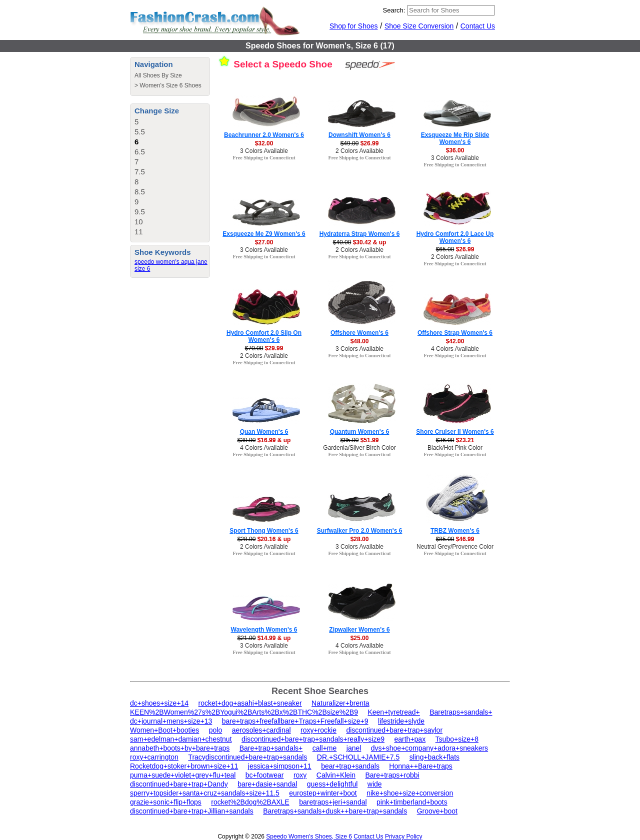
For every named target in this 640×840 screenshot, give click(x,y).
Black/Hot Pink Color (455, 448)
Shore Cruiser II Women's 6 (455, 432)
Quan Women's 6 (264, 432)
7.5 (140, 172)
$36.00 (455, 150)
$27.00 (264, 242)
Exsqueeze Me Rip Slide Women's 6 (455, 138)
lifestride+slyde (401, 721)
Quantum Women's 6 (360, 432)
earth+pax (410, 739)
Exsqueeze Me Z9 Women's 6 (264, 234)
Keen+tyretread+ (393, 712)
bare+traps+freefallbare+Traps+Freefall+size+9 (295, 721)
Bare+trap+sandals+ (271, 748)
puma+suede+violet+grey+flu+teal (183, 775)
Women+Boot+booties (164, 730)
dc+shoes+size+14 (159, 703)
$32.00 (264, 143)
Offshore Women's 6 (359, 333)
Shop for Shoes (354, 26)
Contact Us (478, 26)
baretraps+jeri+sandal (333, 802)
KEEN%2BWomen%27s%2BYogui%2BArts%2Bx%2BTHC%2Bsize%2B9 (244, 712)
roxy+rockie (318, 730)
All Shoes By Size (158, 75)
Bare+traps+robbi (392, 775)
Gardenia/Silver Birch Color (359, 448)
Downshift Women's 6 (359, 135)
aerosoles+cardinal (261, 730)
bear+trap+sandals (350, 766)
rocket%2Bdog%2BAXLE (250, 802)
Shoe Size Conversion (419, 26)
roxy (300, 775)
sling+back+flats (434, 757)
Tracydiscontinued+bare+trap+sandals (247, 757)
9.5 (140, 212)
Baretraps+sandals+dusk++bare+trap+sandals (335, 811)
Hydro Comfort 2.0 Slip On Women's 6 (264, 336)
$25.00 (360, 638)
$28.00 (360, 539)
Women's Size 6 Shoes (170, 85)
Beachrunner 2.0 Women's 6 (264, 135)
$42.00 (455, 341)
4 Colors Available (455, 349)
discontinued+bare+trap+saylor (394, 730)
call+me (325, 748)
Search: (394, 10)
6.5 (140, 152)
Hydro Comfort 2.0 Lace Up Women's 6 (455, 237)
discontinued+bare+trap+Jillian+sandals (192, 811)
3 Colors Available (264, 151)
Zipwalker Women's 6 (359, 630)
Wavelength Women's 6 (264, 630)
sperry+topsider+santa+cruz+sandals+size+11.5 (205, 793)
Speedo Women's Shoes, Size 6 (309, 837)
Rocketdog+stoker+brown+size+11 (184, 766)
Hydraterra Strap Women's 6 (360, 234)
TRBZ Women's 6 (455, 531)
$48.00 (360, 341)
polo (215, 730)
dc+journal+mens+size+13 (171, 721)
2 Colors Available (359, 151)
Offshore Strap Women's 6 (455, 333)
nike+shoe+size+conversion (410, 793)
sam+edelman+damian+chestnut (181, 739)
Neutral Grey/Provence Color (455, 547)
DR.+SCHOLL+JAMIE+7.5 (358, 757)
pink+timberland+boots (412, 802)
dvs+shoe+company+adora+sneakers (429, 748)
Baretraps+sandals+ (461, 712)
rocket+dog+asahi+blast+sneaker (250, 703)
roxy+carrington (154, 757)
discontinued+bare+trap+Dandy (179, 784)
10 (139, 222)
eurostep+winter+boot (323, 793)
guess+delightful (332, 784)
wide (375, 784)
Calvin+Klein (336, 775)
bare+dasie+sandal (267, 784)
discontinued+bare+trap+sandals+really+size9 (313, 739)
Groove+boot (437, 811)
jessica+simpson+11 (280, 766)
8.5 (140, 192)
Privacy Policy (404, 837)
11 (139, 232)
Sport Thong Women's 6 (264, 531)
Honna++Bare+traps (420, 766)
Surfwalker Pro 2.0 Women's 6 (360, 531)
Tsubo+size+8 (457, 739)
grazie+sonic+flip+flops (166, 802)
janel (354, 748)
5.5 (140, 132)
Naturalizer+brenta (340, 703)
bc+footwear (265, 775)
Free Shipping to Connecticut (264, 158)
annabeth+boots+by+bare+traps (180, 748)
